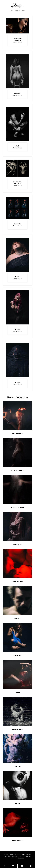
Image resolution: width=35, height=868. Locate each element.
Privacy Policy (28, 856)
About (23, 11)
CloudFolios (21, 858)
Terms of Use (7, 856)
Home (11, 11)
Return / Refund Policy (17, 856)
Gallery (17, 11)
